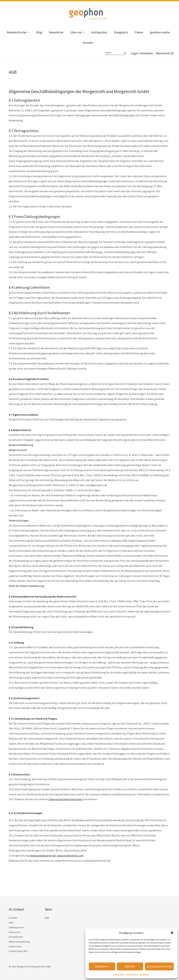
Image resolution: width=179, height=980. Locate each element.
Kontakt (88, 43)
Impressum (145, 974)
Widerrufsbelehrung (19, 942)
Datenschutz (132, 974)
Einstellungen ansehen (159, 966)
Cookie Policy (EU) (18, 951)
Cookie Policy (119, 974)
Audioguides (99, 32)
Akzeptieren (102, 966)
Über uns (76, 32)
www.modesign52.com (70, 855)
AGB (11, 922)
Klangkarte (121, 32)
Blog (39, 32)
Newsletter (56, 32)
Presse (139, 32)
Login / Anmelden (142, 53)
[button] (172, 933)
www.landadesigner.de (43, 855)
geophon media (160, 32)
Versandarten (16, 937)
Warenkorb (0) (165, 53)
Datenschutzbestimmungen (66, 799)
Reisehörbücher (17, 32)
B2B (47, 918)
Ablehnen (130, 966)
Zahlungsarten (16, 927)
